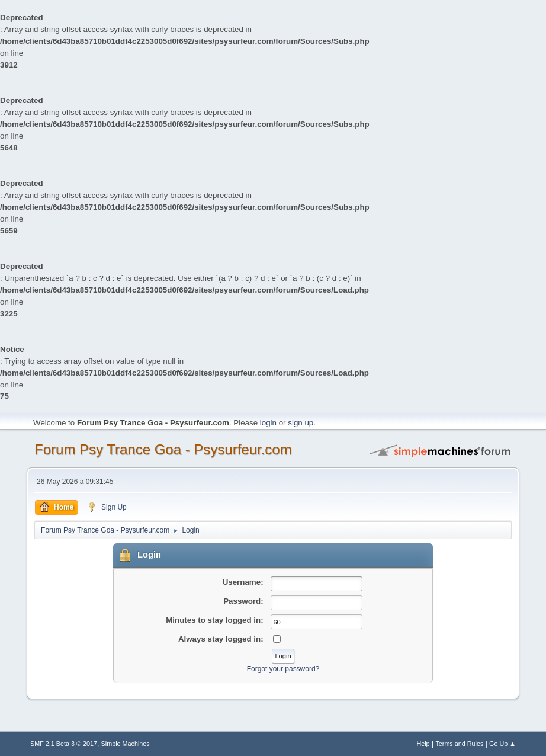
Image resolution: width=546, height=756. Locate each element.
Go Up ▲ (502, 744)
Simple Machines (126, 744)
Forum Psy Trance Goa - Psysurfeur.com (163, 449)
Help (423, 744)
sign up (301, 423)
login (268, 423)
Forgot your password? (283, 669)
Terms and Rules (459, 744)
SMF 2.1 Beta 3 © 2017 (64, 744)
